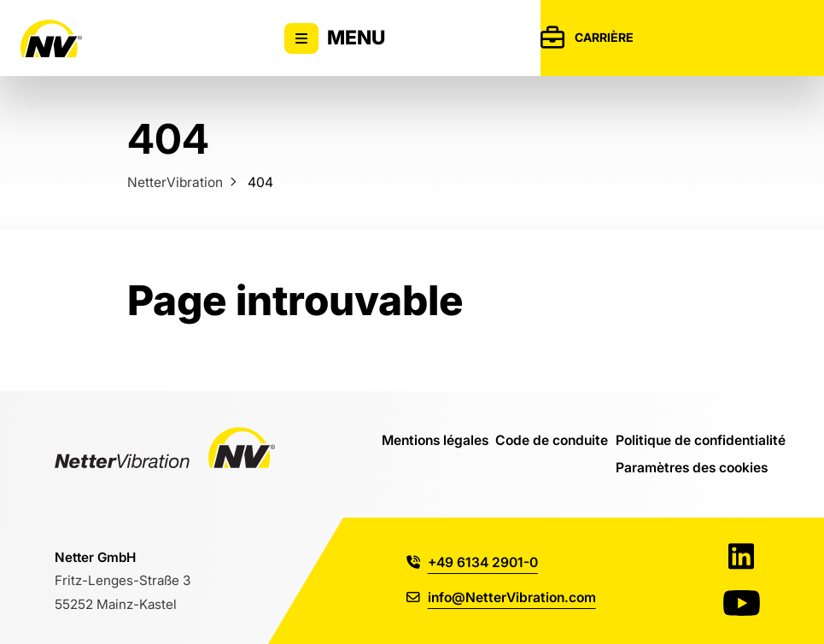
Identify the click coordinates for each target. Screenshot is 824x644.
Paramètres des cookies (692, 467)
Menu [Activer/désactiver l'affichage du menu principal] (335, 38)
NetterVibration (175, 182)
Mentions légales (435, 440)
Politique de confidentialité (701, 440)
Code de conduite (552, 440)
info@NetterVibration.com (501, 597)
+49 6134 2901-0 (472, 562)
